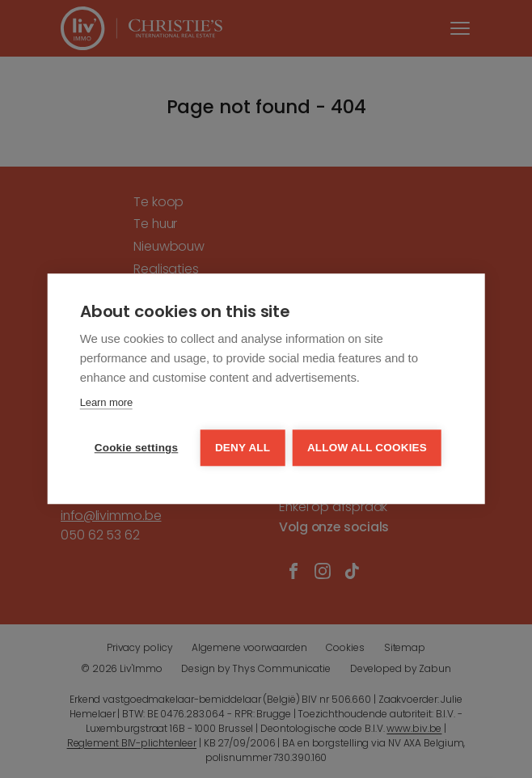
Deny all (243, 448)
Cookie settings (137, 448)
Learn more (106, 403)
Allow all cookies (368, 448)
